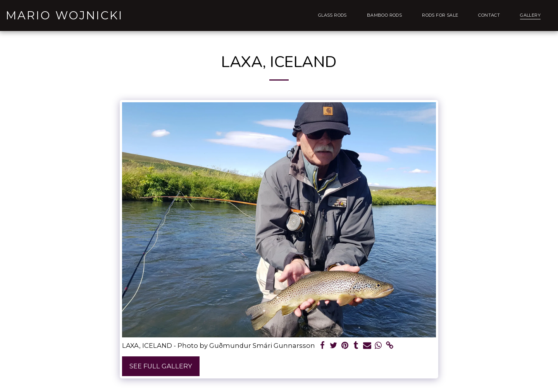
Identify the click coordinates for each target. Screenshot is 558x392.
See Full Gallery (161, 366)
